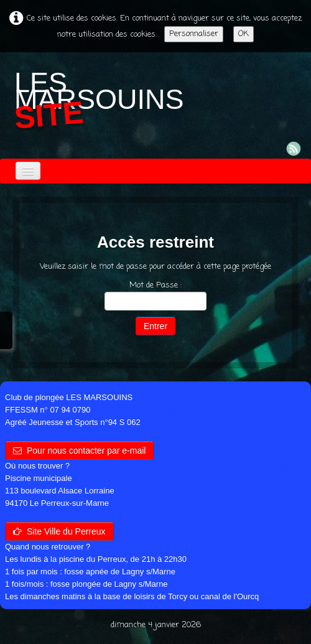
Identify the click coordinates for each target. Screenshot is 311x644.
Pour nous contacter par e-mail (79, 450)
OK (244, 34)
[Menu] (28, 171)
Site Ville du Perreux (59, 531)
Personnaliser (194, 34)
